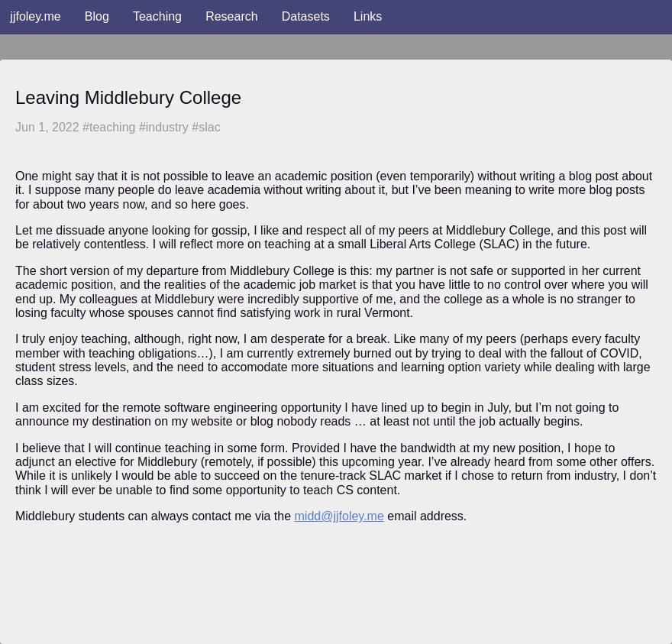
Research (231, 16)
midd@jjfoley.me (339, 516)
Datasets (306, 16)
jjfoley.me (35, 16)
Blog (97, 16)
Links (368, 16)
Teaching (157, 16)
